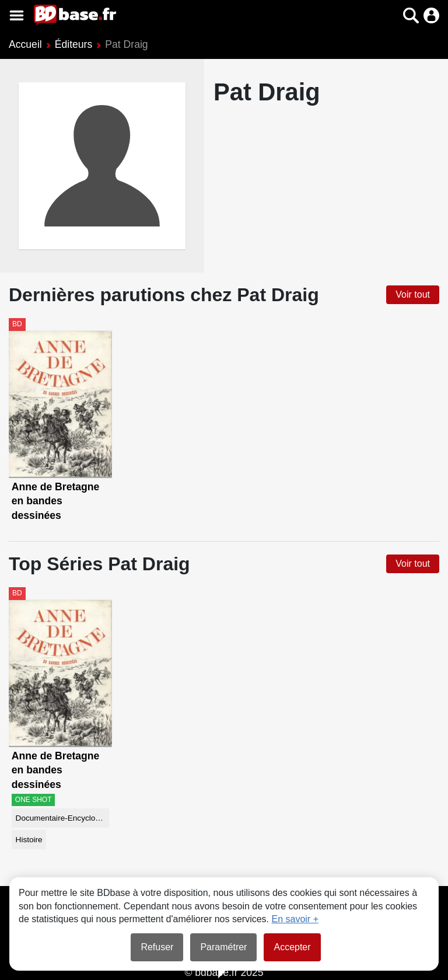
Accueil (25, 44)
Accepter (292, 947)
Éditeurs (74, 44)
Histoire (29, 840)
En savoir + (295, 919)
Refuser (157, 947)
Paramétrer (223, 947)
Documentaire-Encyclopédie (63, 818)
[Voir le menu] (17, 15)
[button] (411, 15)
